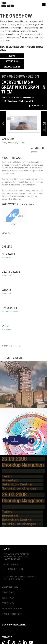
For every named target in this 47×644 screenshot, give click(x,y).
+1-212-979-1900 (14, 565)
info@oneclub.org (16, 569)
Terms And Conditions (12, 609)
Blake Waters (7, 330)
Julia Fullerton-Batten (10, 312)
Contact (8, 549)
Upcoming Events (10, 587)
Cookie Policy (8, 603)
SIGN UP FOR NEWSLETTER (14, 625)
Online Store (8, 592)
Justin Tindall (7, 276)
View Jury (7, 233)
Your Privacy (8, 598)
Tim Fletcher (6, 294)
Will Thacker (6, 258)
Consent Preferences (12, 614)
